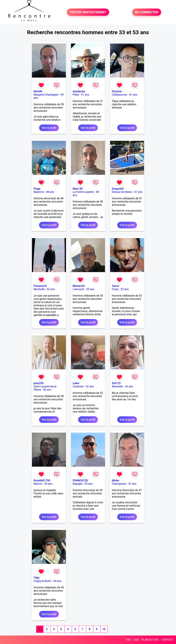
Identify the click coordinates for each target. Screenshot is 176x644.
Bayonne (39, 192)
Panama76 (40, 286)
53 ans (90, 289)
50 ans (47, 390)
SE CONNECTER (147, 12)
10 (104, 629)
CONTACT (167, 640)
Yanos (116, 286)
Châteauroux (119, 95)
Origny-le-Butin (42, 581)
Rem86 (38, 91)
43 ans (129, 386)
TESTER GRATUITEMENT (88, 12)
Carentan (78, 386)
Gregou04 (118, 189)
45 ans (57, 581)
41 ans (133, 95)
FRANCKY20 (80, 480)
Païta (76, 95)
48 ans (50, 192)
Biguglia (78, 484)
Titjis (37, 578)
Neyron (38, 484)
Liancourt (78, 289)
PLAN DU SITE (150, 640)
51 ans (85, 95)
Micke (115, 480)
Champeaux (119, 484)
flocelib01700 (42, 480)
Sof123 (116, 383)
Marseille (117, 386)
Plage (37, 189)
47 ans (132, 484)
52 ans (51, 289)
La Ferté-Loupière (83, 192)
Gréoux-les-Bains (122, 192)
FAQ (129, 640)
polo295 (39, 383)
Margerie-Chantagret (46, 95)
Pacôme (117, 91)
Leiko (76, 383)
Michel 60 (79, 286)
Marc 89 (78, 189)
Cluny (115, 289)
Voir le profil (49, 128)
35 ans (48, 484)
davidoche (79, 91)
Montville (39, 289)
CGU (136, 640)
